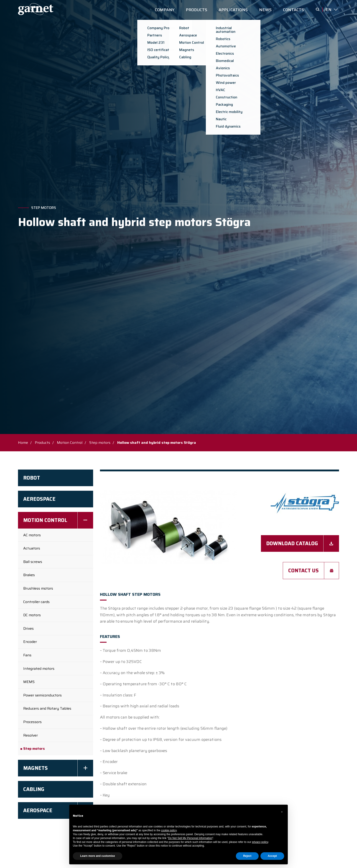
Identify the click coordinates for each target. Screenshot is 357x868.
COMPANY (165, 10)
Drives (28, 628)
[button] (282, 812)
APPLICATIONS (233, 10)
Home (23, 443)
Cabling (34, 789)
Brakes (29, 575)
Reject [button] (247, 856)
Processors (32, 722)
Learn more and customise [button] (98, 856)
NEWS (265, 10)
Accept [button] (272, 856)
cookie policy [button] (169, 830)
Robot (32, 478)
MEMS (29, 682)
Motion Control (70, 443)
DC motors (32, 615)
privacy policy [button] (260, 842)
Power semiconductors (42, 695)
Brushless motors (38, 588)
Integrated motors (39, 669)
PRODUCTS (196, 10)
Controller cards (36, 602)
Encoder (30, 642)
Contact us (303, 571)
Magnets (36, 768)
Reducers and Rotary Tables (47, 708)
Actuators (32, 548)
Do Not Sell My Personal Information (190, 838)
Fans (27, 655)
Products (42, 443)
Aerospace (38, 810)
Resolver (31, 735)
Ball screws (33, 562)
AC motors (32, 535)
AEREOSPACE (39, 499)
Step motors (44, 208)
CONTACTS (293, 10)
